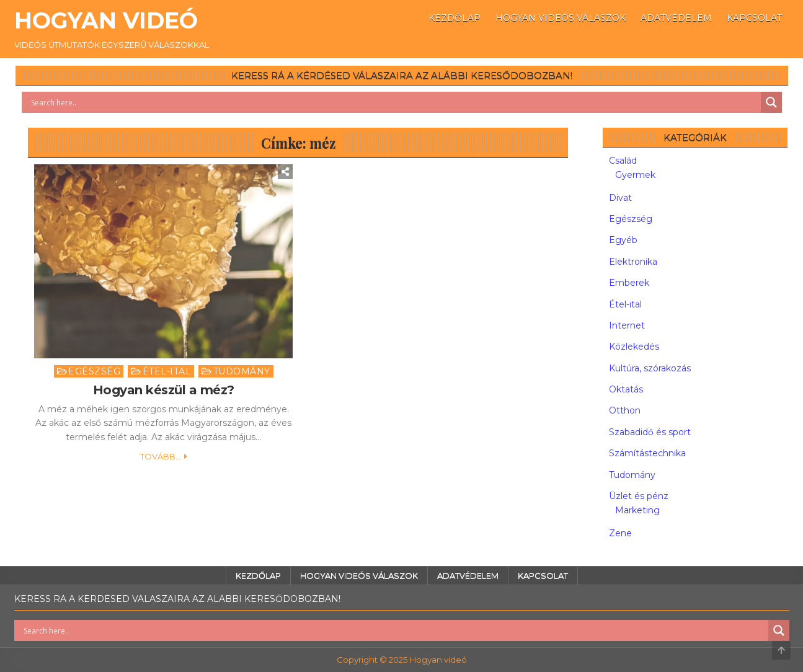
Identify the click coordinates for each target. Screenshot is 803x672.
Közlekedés (634, 347)
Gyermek (635, 175)
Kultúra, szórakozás (650, 368)
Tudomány (242, 371)
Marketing (637, 510)
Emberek (629, 283)
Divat (620, 198)
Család (623, 161)
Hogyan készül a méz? (164, 390)
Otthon (625, 410)
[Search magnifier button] (771, 102)
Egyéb (623, 240)
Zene (620, 533)
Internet (627, 325)
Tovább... (161, 456)
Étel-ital (167, 371)
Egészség (94, 371)
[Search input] (394, 102)
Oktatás (626, 389)
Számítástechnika (647, 453)
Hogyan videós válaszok (561, 18)
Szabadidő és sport (650, 432)
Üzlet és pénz (639, 496)
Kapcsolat (754, 18)
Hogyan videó (106, 20)
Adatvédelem (676, 18)
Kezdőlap (455, 18)
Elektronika (633, 262)
